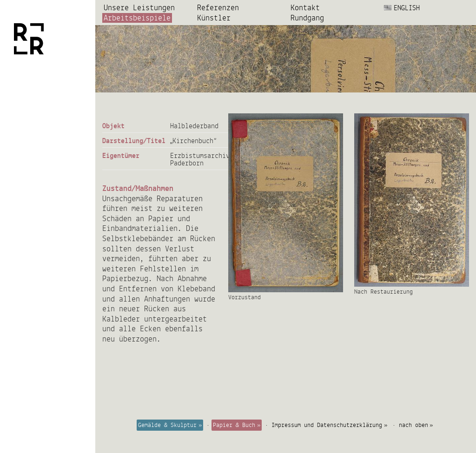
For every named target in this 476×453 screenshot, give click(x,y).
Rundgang (307, 18)
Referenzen (218, 8)
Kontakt (305, 8)
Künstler (214, 18)
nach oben (413, 425)
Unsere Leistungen (139, 8)
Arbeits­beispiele (137, 18)
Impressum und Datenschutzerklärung (327, 425)
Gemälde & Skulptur (167, 425)
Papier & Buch (234, 425)
